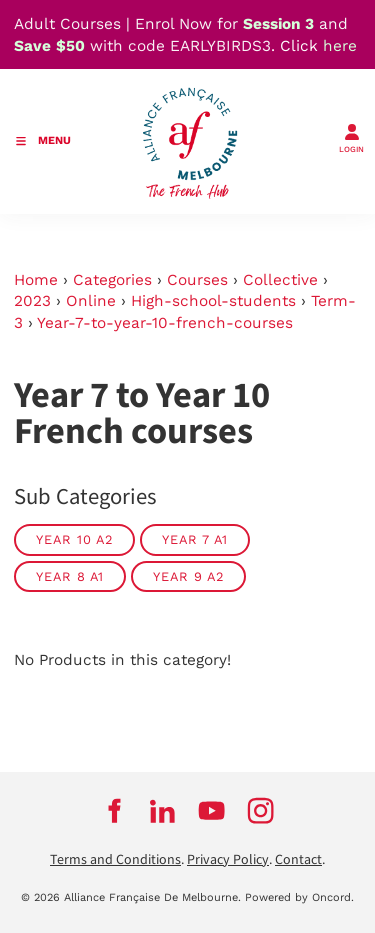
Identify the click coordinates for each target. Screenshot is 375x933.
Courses (197, 280)
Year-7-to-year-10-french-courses (165, 323)
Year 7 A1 (195, 539)
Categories (112, 280)
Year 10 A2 (74, 539)
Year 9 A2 (188, 576)
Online (91, 301)
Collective (280, 280)
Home (36, 280)
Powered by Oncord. (299, 897)
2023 (32, 301)
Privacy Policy (228, 860)
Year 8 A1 (70, 576)
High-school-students (213, 301)
